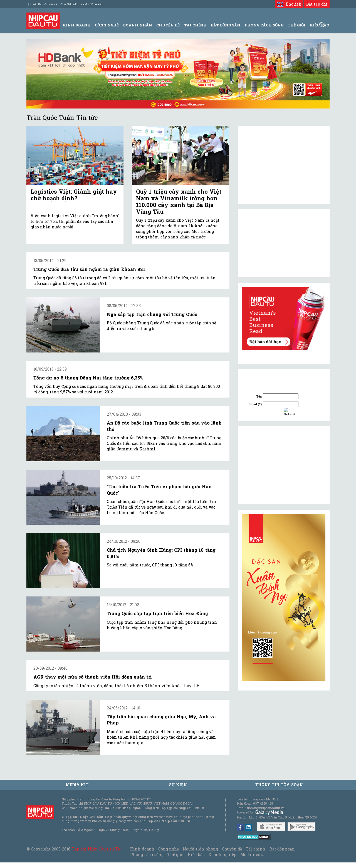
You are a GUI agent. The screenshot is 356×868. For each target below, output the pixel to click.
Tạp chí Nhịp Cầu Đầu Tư (96, 849)
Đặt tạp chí (317, 4)
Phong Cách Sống (264, 25)
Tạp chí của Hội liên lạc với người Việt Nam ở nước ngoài (64, 4)
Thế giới (296, 25)
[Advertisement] (284, 465)
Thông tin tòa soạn (279, 785)
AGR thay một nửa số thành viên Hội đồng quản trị (92, 677)
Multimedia (252, 855)
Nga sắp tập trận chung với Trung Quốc (152, 314)
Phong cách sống (147, 855)
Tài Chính (195, 25)
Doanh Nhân (138, 25)
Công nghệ (169, 849)
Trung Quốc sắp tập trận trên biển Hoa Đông (157, 613)
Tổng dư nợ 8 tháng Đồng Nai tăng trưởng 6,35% (88, 378)
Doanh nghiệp (222, 855)
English (289, 4)
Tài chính (256, 849)
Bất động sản (226, 25)
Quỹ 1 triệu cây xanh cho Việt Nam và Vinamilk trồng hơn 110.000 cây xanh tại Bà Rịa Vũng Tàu (179, 201)
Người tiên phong (200, 849)
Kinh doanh (142, 849)
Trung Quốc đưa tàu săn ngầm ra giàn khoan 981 (89, 269)
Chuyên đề (168, 25)
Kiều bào (196, 855)
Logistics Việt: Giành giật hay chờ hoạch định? (74, 195)
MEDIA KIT (77, 785)
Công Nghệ (107, 25)
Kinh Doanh (77, 25)
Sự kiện (178, 785)
